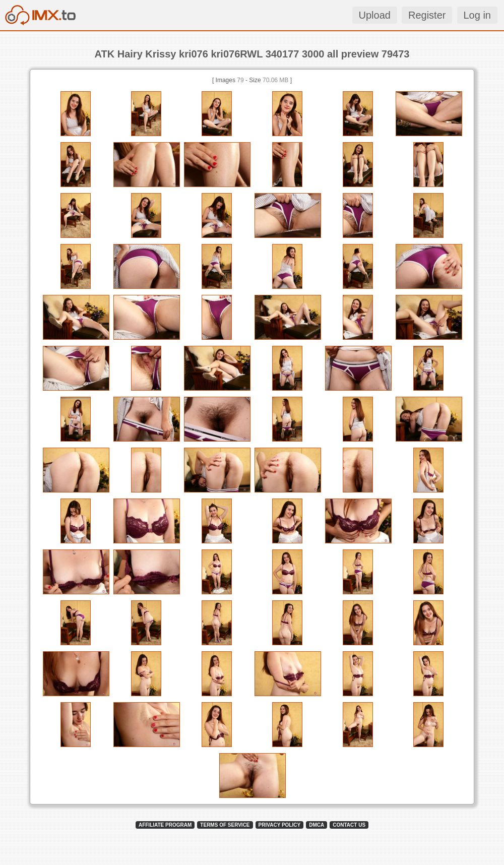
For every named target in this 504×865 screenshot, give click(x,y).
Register (427, 15)
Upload (375, 15)
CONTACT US (349, 825)
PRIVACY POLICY (280, 825)
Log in (478, 15)
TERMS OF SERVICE (225, 825)
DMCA (317, 825)
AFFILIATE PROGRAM (165, 825)
